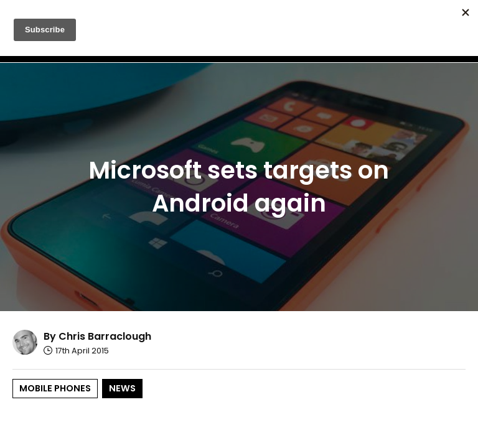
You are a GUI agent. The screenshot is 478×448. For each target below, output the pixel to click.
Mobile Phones (55, 388)
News (122, 388)
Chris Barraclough (105, 336)
